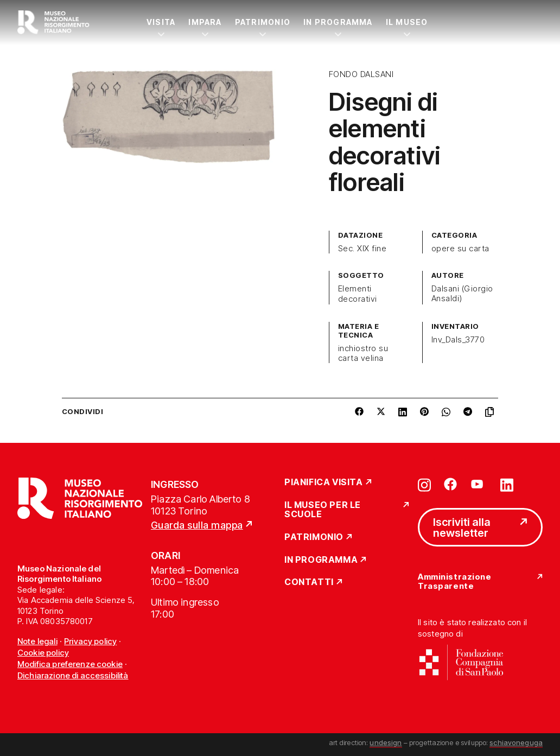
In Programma (338, 22)
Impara (205, 22)
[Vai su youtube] (479, 484)
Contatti (309, 582)
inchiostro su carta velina (363, 353)
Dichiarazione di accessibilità (73, 675)
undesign (386, 742)
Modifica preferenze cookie (70, 664)
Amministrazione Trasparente (454, 582)
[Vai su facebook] (450, 484)
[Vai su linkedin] (507, 484)
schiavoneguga (516, 742)
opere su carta (460, 249)
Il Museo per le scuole (323, 510)
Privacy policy (90, 641)
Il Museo (407, 22)
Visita (161, 22)
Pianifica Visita (324, 482)
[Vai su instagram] (424, 484)
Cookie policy (43, 653)
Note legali (37, 641)
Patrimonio (263, 22)
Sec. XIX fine (362, 249)
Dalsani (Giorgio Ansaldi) (462, 294)
